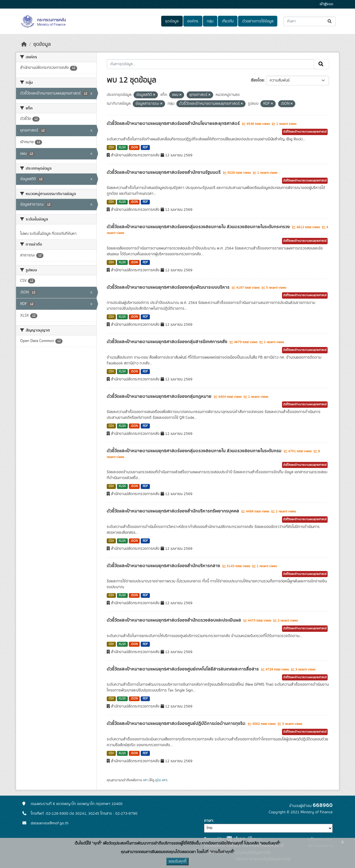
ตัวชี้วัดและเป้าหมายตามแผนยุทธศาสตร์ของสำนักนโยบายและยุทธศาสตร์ (174, 123)
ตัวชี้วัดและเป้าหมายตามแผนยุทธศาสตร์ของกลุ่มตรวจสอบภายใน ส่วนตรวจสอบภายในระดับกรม (195, 451)
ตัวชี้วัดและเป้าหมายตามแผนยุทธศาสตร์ (305, 132)
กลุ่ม (210, 21)
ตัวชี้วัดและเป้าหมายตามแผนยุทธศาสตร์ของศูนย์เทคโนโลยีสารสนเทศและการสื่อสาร (183, 669)
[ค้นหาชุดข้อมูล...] (310, 21)
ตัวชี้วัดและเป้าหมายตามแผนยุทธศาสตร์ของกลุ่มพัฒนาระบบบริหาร (169, 287)
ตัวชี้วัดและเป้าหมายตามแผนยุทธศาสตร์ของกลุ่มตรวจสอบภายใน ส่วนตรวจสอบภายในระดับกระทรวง (199, 227)
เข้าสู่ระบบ (326, 4)
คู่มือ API (161, 780)
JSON (134, 148)
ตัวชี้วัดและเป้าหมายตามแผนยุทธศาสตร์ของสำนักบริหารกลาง (164, 566)
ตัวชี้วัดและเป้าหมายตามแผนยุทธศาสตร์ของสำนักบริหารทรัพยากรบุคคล (173, 511)
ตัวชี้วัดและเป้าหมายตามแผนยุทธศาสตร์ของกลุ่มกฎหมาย (160, 396)
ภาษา (208, 821)
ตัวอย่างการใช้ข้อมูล (258, 21)
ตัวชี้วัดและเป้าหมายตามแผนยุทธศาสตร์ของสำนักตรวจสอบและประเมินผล (174, 620)
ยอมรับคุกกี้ (177, 861)
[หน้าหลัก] (24, 44)
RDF (145, 148)
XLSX (122, 148)
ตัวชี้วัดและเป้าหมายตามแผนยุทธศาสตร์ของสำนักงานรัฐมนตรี (164, 172)
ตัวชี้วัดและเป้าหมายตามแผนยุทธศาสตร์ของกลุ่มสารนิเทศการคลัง (168, 342)
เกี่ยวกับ (228, 21)
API (145, 780)
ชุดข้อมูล (172, 21)
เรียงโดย (257, 80)
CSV (111, 148)
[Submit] (330, 21)
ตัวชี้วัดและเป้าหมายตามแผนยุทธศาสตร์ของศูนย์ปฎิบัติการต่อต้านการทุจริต (177, 724)
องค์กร (193, 21)
